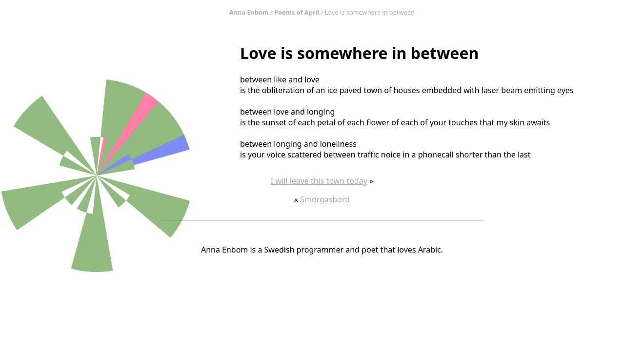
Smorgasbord (325, 199)
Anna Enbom (249, 12)
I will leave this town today (319, 181)
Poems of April (297, 12)
